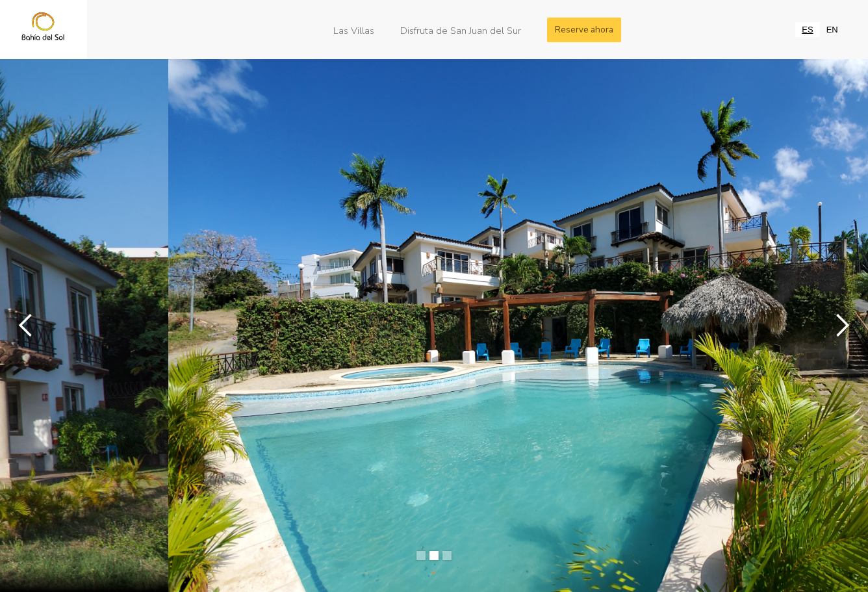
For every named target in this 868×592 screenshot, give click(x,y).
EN (832, 30)
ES (807, 30)
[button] (26, 326)
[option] (832, 30)
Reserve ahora (584, 30)
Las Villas (354, 30)
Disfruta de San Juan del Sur (461, 30)
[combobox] (807, 30)
